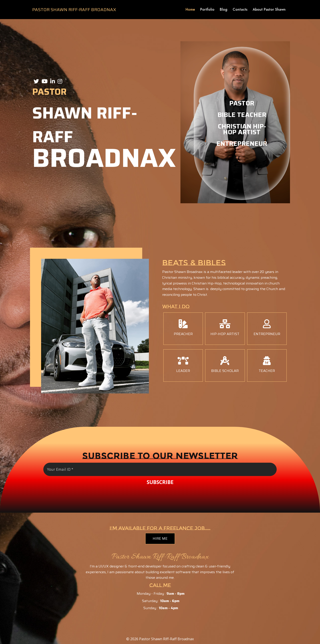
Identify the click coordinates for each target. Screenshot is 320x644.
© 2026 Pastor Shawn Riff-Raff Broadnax (160, 639)
